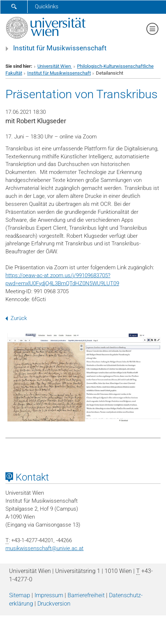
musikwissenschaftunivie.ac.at (44, 548)
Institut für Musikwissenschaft (60, 48)
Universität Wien (55, 66)
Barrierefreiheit (86, 595)
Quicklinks (47, 7)
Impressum (49, 595)
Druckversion (54, 604)
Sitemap (20, 595)
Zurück (16, 318)
